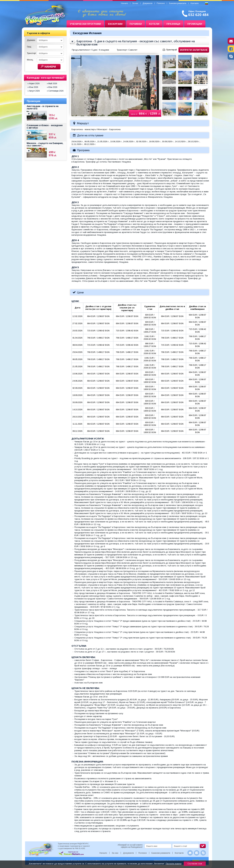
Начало (125, 3)
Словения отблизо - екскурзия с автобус (45, 127)
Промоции (195, 24)
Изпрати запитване (194, 50)
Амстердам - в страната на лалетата (43, 107)
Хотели (154, 24)
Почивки (136, 24)
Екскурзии (115, 24)
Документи (147, 3)
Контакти (195, 3)
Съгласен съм (195, 864)
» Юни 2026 (33, 87)
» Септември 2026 (55, 91)
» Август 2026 (34, 91)
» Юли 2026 (52, 87)
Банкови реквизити (178, 3)
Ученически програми (85, 24)
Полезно (161, 3)
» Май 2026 (52, 84)
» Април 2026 (34, 84)
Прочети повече (174, 864)
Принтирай (172, 50)
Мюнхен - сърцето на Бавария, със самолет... (45, 144)
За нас (135, 3)
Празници (173, 24)
